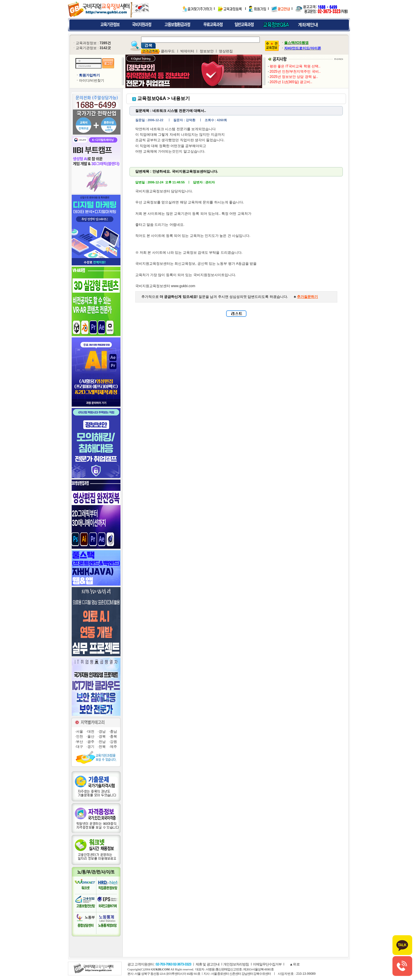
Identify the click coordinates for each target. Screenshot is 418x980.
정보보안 (207, 51)
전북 (102, 747)
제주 (113, 747)
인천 (80, 736)
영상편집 (226, 51)
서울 (80, 732)
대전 (91, 732)
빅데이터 (187, 51)
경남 (102, 732)
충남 (113, 732)
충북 (113, 736)
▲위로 (294, 964)
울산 (91, 736)
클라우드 (168, 51)
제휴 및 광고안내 (208, 964)
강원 (113, 742)
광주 (91, 742)
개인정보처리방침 (236, 964)
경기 (91, 747)
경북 (102, 736)
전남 (102, 742)
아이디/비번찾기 (92, 81)
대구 (80, 747)
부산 (80, 742)
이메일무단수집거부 (267, 964)
